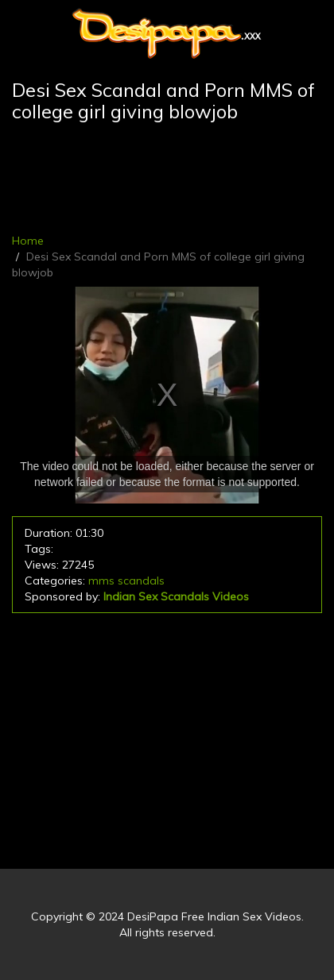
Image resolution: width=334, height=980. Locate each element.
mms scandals (126, 581)
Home (28, 241)
